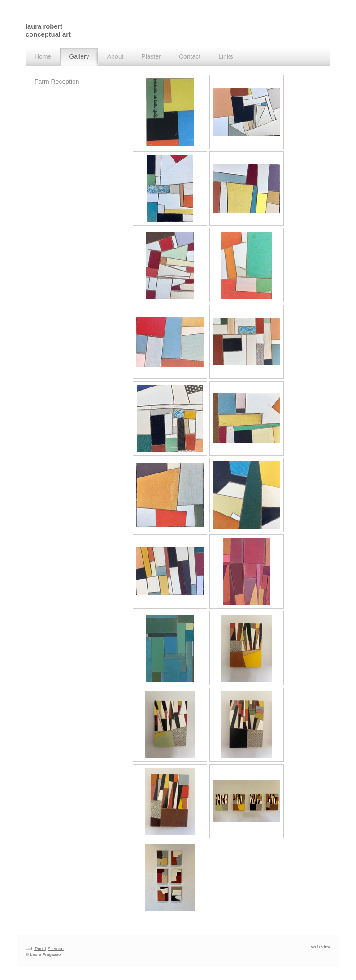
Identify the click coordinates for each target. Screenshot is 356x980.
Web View (321, 947)
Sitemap (56, 948)
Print (35, 948)
